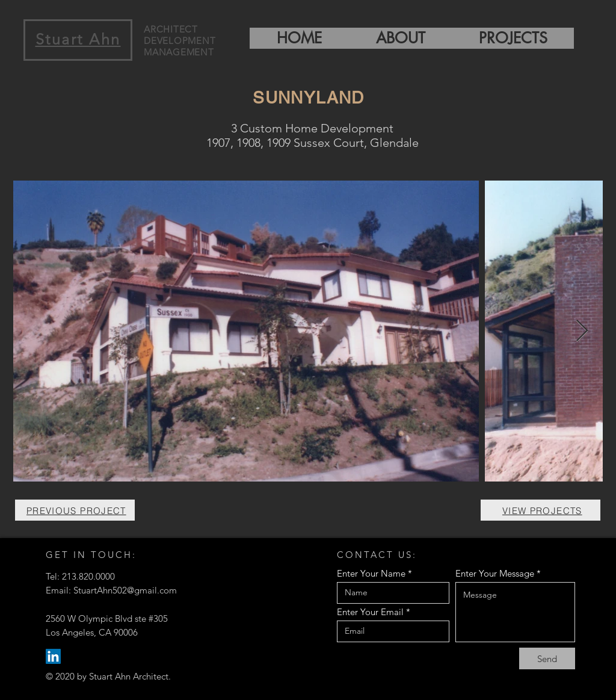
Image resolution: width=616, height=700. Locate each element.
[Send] (547, 658)
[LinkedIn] (53, 656)
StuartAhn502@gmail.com (125, 590)
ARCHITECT (171, 29)
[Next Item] (582, 331)
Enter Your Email (370, 612)
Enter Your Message (495, 573)
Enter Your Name (371, 573)
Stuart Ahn (78, 39)
